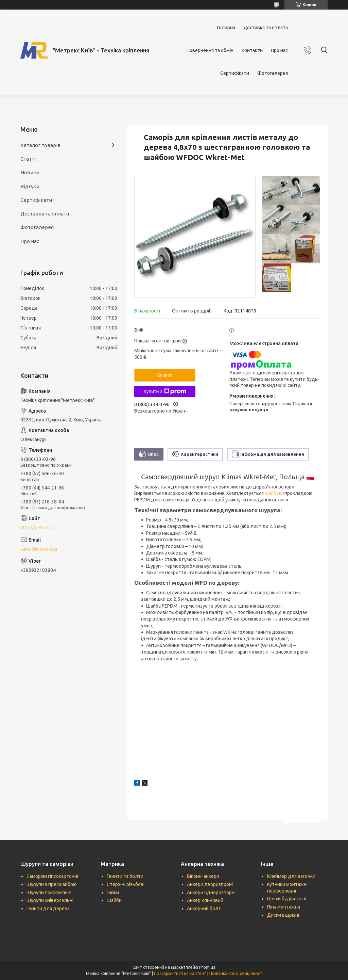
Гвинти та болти (125, 876)
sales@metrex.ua (39, 549)
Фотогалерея (273, 73)
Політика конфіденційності (236, 973)
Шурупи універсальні (50, 900)
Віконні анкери (203, 876)
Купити (165, 375)
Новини (30, 172)
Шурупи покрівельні (49, 893)
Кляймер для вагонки (291, 876)
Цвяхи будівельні (287, 899)
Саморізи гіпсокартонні (52, 876)
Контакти (252, 50)
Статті (28, 159)
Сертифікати (235, 73)
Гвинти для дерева (48, 909)
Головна (226, 28)
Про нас (279, 50)
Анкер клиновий (205, 900)
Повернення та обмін (210, 50)
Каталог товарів (40, 145)
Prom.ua (207, 967)
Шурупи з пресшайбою (52, 884)
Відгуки (30, 186)
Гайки (113, 893)
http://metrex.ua (38, 528)
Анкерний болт (204, 909)
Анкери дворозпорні (210, 884)
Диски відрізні (283, 915)
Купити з (165, 391)
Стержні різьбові (126, 884)
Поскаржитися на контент (180, 973)
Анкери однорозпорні (211, 893)
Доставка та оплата (266, 28)
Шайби (114, 900)
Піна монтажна (284, 907)
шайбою (274, 493)
